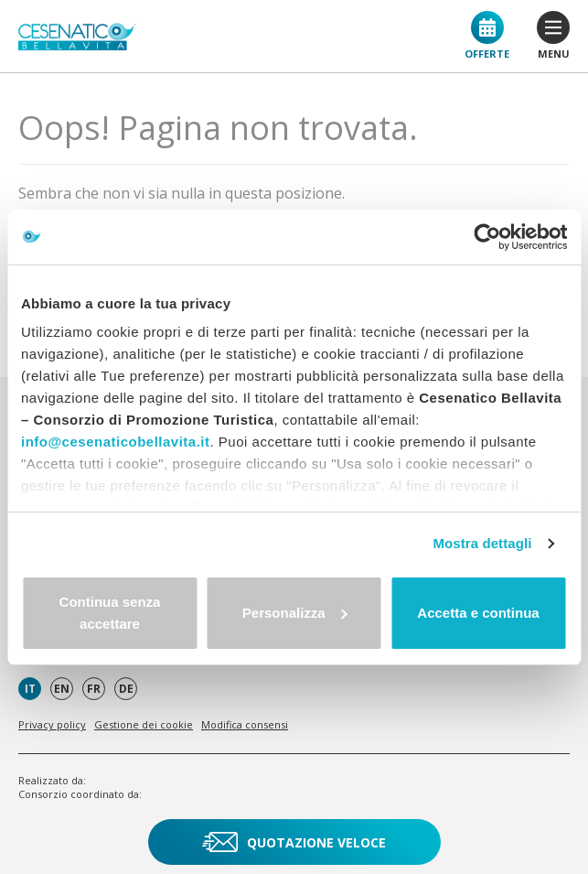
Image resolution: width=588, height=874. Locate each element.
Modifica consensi (245, 724)
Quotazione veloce (294, 842)
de (126, 689)
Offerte (487, 36)
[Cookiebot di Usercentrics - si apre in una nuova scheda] (487, 237)
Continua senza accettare (110, 613)
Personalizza (295, 613)
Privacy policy (52, 724)
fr (94, 689)
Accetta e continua (478, 613)
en (62, 689)
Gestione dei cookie (144, 724)
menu (553, 36)
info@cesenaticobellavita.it (116, 442)
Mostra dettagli (482, 543)
